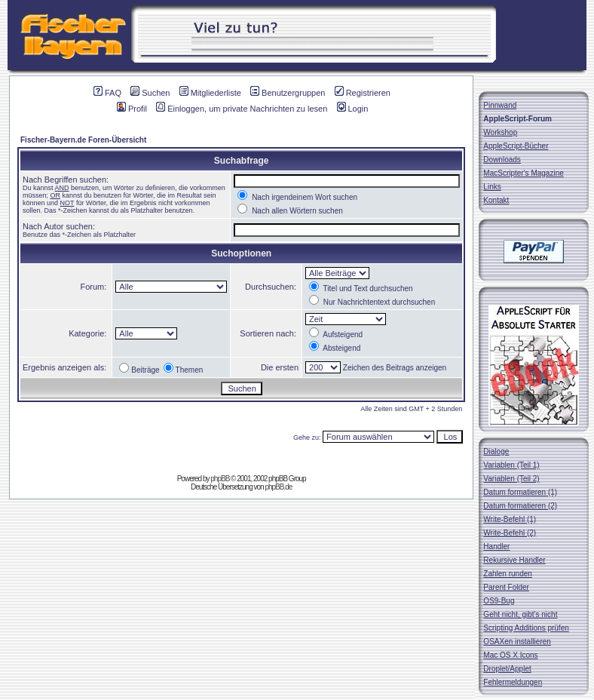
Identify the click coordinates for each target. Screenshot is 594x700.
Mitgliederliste (210, 93)
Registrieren (363, 93)
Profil (132, 109)
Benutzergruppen (288, 93)
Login (353, 109)
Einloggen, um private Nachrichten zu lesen (242, 109)
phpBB (220, 479)
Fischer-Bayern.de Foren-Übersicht (83, 140)
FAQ (107, 93)
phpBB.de (278, 487)
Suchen (150, 93)
